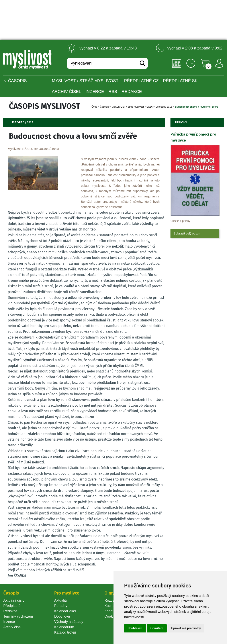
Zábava (110, 611)
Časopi (104, 107)
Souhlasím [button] (135, 628)
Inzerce (9, 622)
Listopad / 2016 (164, 107)
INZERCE (95, 92)
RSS (113, 92)
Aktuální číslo (14, 600)
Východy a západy (69, 622)
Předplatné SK (180, 81)
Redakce (132, 92)
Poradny (61, 606)
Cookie (111, 616)
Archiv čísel (67, 92)
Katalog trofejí (65, 632)
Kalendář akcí (65, 611)
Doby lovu (62, 616)
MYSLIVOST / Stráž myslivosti (86, 81)
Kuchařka (112, 606)
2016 (150, 107)
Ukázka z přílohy (180, 221)
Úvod (94, 107)
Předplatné (12, 606)
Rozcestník (113, 600)
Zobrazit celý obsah (187, 233)
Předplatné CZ (141, 81)
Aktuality (61, 600)
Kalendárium (64, 627)
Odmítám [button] (157, 628)
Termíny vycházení (18, 616)
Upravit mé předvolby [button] (186, 628)
